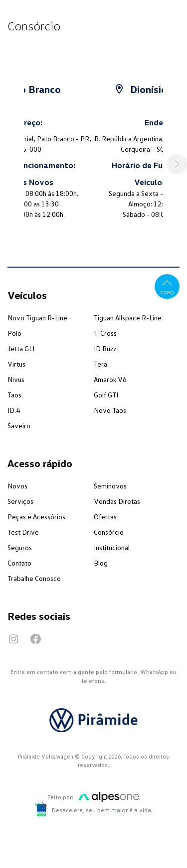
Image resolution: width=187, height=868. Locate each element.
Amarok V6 (110, 379)
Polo (14, 333)
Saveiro (19, 426)
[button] (177, 164)
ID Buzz (105, 348)
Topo (167, 286)
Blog (101, 563)
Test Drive (23, 532)
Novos (17, 486)
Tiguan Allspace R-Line (128, 318)
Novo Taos (110, 410)
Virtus (16, 364)
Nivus (16, 379)
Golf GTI (106, 395)
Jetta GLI (21, 348)
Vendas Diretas (117, 501)
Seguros (20, 547)
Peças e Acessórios (36, 517)
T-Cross (105, 333)
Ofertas (105, 517)
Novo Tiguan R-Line (37, 318)
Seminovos (110, 486)
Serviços (20, 501)
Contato (19, 563)
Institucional (112, 547)
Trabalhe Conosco (34, 578)
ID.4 (14, 410)
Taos (14, 395)
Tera (100, 364)
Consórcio (109, 532)
